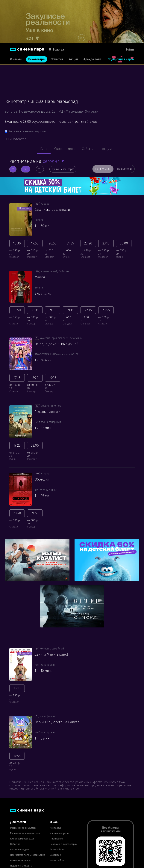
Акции (73, 59)
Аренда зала (92, 59)
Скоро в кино (65, 149)
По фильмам (103, 169)
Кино (44, 149)
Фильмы (16, 59)
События (57, 59)
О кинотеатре (16, 139)
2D (40, 169)
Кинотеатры (37, 59)
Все (26, 169)
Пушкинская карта (63, 169)
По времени (124, 169)
